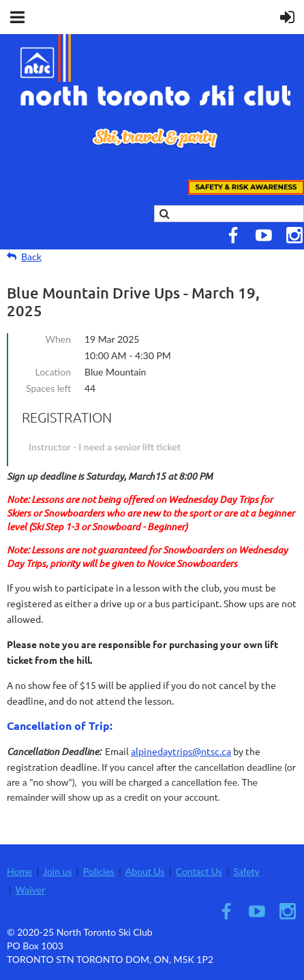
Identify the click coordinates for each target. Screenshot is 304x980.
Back (31, 257)
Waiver (31, 890)
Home (19, 871)
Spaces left (48, 388)
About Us (145, 871)
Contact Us (199, 871)
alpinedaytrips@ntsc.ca (181, 751)
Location (53, 372)
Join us (57, 871)
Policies (99, 871)
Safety (246, 871)
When (58, 339)
